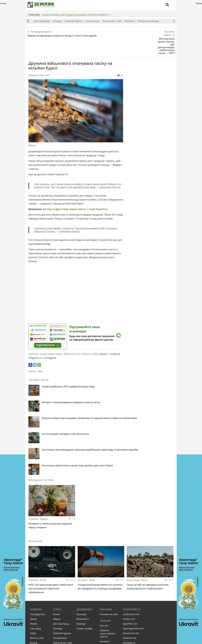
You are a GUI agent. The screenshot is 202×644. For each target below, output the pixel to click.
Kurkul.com (129, 543)
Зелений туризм (83, 21)
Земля (43, 502)
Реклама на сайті (109, 538)
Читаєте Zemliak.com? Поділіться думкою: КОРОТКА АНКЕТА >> (76, 15)
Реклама (106, 533)
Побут (33, 557)
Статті (57, 533)
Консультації (102, 21)
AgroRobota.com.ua (133, 571)
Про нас (104, 549)
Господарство (37, 538)
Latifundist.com (131, 538)
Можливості (83, 543)
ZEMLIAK (105, 544)
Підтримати (118, 622)
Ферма (37, 21)
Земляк (103, 336)
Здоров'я (35, 571)
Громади (81, 547)
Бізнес (57, 538)
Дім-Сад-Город (51, 21)
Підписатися (74, 622)
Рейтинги (139, 21)
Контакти (105, 565)
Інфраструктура (39, 600)
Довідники (84, 533)
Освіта (34, 576)
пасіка (32, 353)
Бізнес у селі (37, 562)
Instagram (50, 340)
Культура (35, 581)
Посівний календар (158, 21)
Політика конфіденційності (109, 571)
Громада (67, 21)
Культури (81, 538)
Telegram (33, 340)
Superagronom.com (133, 552)
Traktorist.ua (130, 562)
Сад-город (35, 552)
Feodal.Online (130, 581)
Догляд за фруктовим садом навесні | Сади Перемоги (75, 191)
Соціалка (35, 595)
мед (40, 353)
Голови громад (84, 552)
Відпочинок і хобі (121, 21)
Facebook (115, 336)
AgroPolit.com (130, 547)
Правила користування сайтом (107, 557)
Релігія (34, 585)
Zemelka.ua (129, 566)
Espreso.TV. (62, 157)
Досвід (34, 566)
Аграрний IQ (132, 533)
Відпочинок (36, 590)
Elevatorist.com (131, 557)
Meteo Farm (129, 576)
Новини (44, 441)
